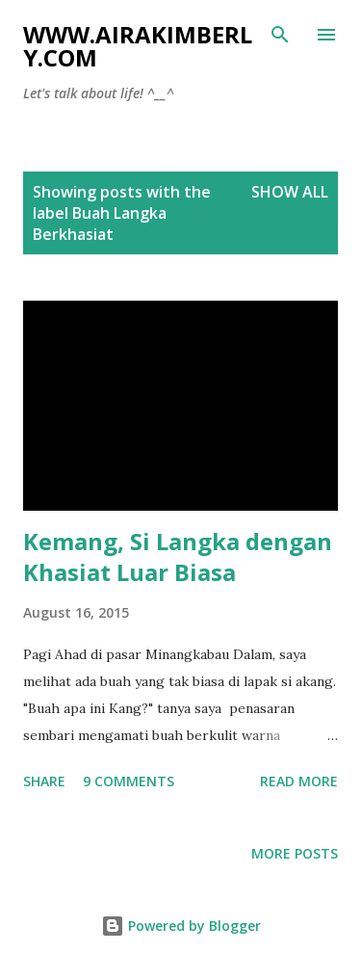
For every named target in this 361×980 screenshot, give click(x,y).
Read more (299, 781)
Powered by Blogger (181, 926)
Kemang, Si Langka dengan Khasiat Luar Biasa (178, 556)
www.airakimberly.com (138, 46)
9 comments (129, 781)
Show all (290, 192)
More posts (295, 853)
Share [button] (44, 781)
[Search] (280, 35)
